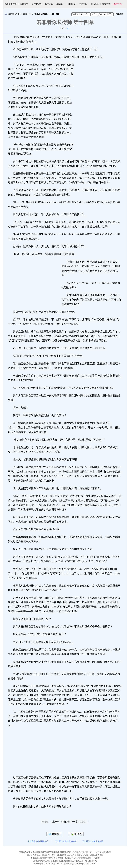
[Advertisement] (100, 109)
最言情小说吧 (11, 4)
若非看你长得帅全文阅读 (66, 841)
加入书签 (95, 4)
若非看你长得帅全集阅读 (93, 841)
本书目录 (65, 822)
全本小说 (49, 4)
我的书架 (83, 4)
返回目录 (72, 4)
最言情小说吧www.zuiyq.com (66, 864)
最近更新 (60, 4)
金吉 (68, 28)
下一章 (74, 822)
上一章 (56, 822)
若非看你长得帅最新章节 (38, 841)
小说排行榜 (36, 4)
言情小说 (27, 14)
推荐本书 (106, 4)
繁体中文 (118, 4)
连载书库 (24, 4)
